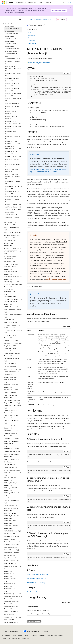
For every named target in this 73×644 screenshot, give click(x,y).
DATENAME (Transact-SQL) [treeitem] (12, 542)
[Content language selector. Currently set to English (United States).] (11, 631)
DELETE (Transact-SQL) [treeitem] (10, 614)
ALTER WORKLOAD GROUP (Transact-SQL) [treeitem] (13, 211)
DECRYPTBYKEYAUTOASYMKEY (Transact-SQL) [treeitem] (13, 598)
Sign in (69, 2)
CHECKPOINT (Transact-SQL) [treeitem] (12, 369)
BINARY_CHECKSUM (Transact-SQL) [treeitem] (13, 316)
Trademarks (15, 638)
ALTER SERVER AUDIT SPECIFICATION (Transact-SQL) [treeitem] (13, 177)
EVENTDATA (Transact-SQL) (36, 583)
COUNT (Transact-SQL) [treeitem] (11, 467)
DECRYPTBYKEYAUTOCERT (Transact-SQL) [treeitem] (11, 603)
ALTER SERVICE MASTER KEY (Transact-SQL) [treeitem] (14, 188)
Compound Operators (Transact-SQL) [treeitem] (10, 427)
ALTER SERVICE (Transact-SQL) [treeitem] (13, 183)
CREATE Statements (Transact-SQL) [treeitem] (13, 474)
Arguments (31, 35)
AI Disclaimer (6, 636)
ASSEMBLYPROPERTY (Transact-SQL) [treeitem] (10, 244)
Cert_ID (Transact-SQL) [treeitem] (11, 346)
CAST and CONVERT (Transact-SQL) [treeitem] (13, 332)
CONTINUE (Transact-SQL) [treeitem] (12, 449)
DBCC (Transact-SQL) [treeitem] (10, 563)
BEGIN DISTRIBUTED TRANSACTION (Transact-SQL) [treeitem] (13, 298)
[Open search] (64, 3)
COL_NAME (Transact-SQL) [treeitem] (12, 403)
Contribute (34, 636)
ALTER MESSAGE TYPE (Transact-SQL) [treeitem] (12, 117)
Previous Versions (17, 636)
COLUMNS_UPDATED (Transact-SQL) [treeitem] (10, 412)
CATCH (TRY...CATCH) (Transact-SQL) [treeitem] (10, 337)
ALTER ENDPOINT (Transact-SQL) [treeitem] (14, 75)
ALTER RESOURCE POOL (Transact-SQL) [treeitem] (12, 153)
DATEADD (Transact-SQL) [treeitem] (11, 536)
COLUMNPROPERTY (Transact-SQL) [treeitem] (13, 407)
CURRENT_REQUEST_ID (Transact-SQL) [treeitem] (11, 484)
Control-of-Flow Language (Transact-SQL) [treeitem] (12, 455)
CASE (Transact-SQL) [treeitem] (10, 328)
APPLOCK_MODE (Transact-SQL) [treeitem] (12, 229)
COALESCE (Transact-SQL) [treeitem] (12, 390)
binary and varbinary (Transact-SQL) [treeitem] (13, 311)
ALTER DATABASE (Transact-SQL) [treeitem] (13, 55)
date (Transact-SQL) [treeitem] (10, 534)
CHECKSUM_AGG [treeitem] (9, 374)
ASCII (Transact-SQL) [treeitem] (10, 238)
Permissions (32, 40)
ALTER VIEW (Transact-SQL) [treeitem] (13, 207)
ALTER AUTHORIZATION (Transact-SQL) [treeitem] (13, 30)
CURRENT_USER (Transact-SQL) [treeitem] (12, 494)
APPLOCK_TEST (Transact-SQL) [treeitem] (13, 232)
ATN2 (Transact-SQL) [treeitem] (10, 259)
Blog (26, 636)
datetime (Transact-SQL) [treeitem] (11, 547)
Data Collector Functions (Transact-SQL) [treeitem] (11, 509)
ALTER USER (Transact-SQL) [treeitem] (13, 204)
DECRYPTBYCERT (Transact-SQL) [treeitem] (12, 590)
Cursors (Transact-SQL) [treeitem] (11, 505)
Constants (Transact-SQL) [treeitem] (11, 438)
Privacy (42, 636)
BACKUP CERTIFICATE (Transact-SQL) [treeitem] (10, 268)
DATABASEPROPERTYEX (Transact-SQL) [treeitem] (11, 527)
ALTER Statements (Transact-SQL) (41, 20)
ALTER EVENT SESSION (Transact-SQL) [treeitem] (12, 80)
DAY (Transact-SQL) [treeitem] (10, 555)
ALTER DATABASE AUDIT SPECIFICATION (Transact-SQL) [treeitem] (13, 61)
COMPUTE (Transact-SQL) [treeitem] (11, 431)
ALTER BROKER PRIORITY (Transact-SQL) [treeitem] (13, 35)
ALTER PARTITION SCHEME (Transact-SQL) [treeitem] (13, 127)
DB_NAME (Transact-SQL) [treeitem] (11, 561)
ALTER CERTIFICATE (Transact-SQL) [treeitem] (11, 40)
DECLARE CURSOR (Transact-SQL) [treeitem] (12, 580)
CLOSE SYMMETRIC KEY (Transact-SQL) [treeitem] (11, 386)
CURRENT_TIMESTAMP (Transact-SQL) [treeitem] (10, 489)
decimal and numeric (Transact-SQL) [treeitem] (10, 570)
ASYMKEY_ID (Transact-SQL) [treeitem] (12, 248)
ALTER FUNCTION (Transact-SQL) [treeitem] (14, 100)
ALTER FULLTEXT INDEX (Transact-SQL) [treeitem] (12, 90)
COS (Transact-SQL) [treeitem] (10, 462)
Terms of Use (6, 638)
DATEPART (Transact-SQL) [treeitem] (11, 544)
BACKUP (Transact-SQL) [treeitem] (11, 264)
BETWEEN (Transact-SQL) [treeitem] (11, 307)
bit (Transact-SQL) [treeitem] (9, 320)
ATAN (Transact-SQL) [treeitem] (10, 256)
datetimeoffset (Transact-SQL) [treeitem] (12, 553)
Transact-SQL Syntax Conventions (39, 63)
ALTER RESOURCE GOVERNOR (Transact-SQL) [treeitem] (13, 148)
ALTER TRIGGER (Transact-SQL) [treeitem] (13, 200)
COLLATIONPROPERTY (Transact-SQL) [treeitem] (10, 396)
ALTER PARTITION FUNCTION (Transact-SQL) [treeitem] (13, 122)
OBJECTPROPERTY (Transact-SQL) (38, 574)
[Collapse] (20, 20)
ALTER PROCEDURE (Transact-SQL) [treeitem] (11, 133)
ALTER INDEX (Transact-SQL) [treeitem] (14, 104)
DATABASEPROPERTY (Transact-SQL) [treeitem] (10, 522)
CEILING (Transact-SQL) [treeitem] (11, 340)
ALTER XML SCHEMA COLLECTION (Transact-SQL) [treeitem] (12, 217)
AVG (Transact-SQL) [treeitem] (10, 261)
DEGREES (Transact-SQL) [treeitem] (11, 612)
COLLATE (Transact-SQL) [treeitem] (11, 392)
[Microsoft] (4, 3)
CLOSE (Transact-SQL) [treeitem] (10, 377)
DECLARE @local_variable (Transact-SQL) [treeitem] (11, 575)
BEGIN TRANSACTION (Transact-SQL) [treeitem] (10, 303)
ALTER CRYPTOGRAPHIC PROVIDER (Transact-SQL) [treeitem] (13, 50)
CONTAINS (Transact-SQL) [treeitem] (12, 441)
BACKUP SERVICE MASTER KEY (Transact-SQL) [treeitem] (13, 278)
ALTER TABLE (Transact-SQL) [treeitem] (14, 197)
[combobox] (12, 24)
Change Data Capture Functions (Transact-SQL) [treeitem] (11, 350)
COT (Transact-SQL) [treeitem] (10, 465)
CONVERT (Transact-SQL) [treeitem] (11, 459)
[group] (49, 87)
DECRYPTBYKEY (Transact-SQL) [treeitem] (13, 594)
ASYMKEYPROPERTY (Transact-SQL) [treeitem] (13, 252)
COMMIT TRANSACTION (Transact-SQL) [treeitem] (11, 417)
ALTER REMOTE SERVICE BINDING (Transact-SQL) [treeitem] (12, 143)
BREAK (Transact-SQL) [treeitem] (10, 322)
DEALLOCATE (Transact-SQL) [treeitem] (12, 566)
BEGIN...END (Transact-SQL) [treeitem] (12, 282)
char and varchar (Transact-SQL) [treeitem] (12, 360)
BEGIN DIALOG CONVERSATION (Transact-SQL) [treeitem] (12, 292)
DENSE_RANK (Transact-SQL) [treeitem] (12, 617)
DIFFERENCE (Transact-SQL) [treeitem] (12, 622)
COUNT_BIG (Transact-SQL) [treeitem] (12, 470)
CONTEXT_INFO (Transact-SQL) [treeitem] (13, 452)
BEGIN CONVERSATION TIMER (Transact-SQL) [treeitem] (13, 286)
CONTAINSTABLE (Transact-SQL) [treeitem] (12, 445)
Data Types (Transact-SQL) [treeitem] (12, 513)
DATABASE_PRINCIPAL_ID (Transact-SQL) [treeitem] (11, 517)
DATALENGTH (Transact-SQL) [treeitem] (12, 531)
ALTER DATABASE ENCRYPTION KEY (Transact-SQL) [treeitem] (14, 68)
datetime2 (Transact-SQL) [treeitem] (11, 550)
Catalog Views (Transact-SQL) (56, 279)
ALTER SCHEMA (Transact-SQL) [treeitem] (13, 165)
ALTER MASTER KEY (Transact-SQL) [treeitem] (11, 112)
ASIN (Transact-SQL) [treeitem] (10, 241)
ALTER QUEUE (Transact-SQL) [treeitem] (12, 138)
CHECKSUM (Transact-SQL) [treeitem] (12, 372)
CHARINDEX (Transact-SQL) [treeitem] (12, 366)
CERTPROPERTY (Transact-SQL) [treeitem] (13, 343)
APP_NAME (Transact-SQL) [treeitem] (12, 235)
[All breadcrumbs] (28, 20)
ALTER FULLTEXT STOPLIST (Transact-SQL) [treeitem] (13, 95)
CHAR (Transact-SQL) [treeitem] (10, 364)
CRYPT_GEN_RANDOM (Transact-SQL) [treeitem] (10, 479)
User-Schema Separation (38, 169)
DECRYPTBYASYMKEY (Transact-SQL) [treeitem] (10, 585)
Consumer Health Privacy (55, 636)
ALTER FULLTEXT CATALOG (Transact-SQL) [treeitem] (13, 85)
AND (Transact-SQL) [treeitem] (10, 222)
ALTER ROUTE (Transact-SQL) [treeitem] (12, 160)
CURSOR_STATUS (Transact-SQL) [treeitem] (12, 502)
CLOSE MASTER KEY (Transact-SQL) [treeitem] (13, 381)
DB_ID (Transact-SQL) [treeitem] (10, 558)
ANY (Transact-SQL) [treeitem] (10, 225)
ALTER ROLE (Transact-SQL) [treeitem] (13, 156)
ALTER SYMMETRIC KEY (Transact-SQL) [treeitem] (12, 193)
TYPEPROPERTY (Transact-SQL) (47, 172)
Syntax (30, 33)
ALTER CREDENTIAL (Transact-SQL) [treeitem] (11, 45)
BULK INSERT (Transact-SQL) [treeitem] (12, 325)
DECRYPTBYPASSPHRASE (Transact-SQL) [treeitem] (11, 608)
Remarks (31, 38)
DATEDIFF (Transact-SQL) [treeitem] (11, 539)
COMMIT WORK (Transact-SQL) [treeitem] (12, 422)
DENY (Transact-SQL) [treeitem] (10, 620)
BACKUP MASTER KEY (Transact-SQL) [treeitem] (10, 273)
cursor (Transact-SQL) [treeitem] (10, 498)
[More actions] (69, 20)
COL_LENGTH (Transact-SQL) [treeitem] (12, 400)
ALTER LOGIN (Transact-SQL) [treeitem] (12, 107)
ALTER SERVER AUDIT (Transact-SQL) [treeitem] (12, 170)
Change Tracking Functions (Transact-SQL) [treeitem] (12, 355)
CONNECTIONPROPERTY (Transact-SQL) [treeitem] (11, 435)
